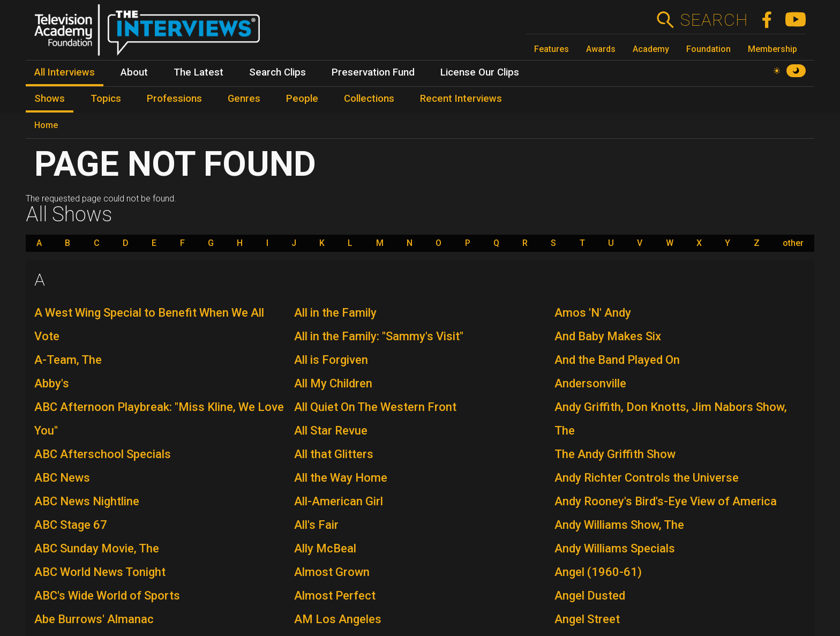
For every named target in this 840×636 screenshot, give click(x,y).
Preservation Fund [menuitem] (373, 72)
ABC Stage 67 (71, 525)
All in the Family (335, 313)
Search (714, 20)
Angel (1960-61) (598, 572)
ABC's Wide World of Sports (107, 596)
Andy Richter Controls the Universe (647, 478)
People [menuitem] (302, 99)
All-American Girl (339, 501)
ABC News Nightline (87, 501)
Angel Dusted (590, 596)
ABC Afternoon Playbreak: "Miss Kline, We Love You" (159, 419)
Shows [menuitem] (50, 99)
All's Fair (316, 525)
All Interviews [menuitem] (65, 72)
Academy (651, 49)
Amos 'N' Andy (593, 313)
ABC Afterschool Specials (103, 454)
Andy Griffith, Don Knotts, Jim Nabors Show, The (671, 419)
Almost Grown (332, 572)
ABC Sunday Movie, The (97, 548)
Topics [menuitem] (106, 99)
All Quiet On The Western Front (375, 407)
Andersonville (590, 383)
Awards (601, 49)
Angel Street (587, 619)
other (793, 243)
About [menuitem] (134, 72)
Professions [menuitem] (174, 99)
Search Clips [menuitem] (277, 72)
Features (552, 49)
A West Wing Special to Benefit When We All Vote (149, 324)
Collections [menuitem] (369, 99)
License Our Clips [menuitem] (480, 72)
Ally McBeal (325, 548)
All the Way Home (341, 478)
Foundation (708, 49)
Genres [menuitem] (244, 99)
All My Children (333, 383)
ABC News (62, 478)
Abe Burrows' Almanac (94, 619)
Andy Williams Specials (615, 548)
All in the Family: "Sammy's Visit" (379, 336)
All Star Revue (331, 431)
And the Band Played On (617, 360)
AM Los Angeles (338, 619)
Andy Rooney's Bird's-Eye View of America (666, 501)
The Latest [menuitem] (198, 72)
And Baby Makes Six (608, 336)
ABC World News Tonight (100, 572)
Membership (772, 49)
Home (46, 125)
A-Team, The (68, 360)
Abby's (52, 383)
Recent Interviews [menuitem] (461, 99)
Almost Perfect (335, 596)
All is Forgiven (331, 360)
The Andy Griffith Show (615, 454)
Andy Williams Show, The (619, 525)
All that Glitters (334, 454)
